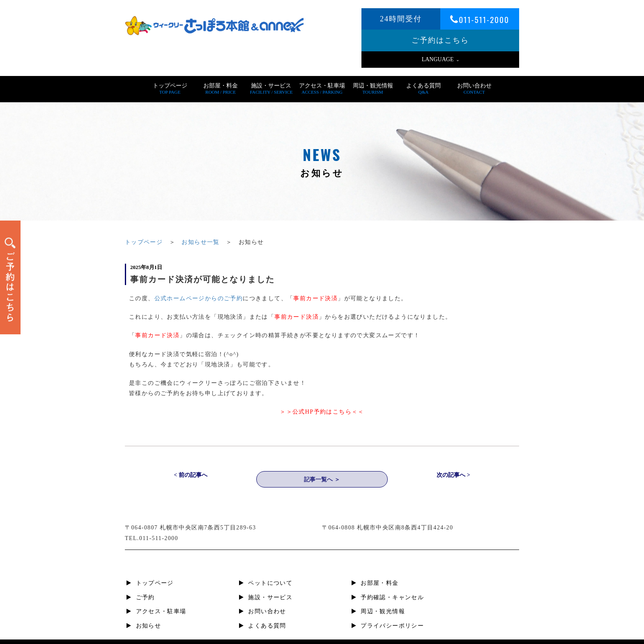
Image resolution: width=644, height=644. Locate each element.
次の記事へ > (453, 476)
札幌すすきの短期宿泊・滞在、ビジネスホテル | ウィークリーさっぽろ (335, 636)
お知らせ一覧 (201, 242)
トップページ (144, 242)
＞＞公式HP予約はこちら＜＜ (322, 412)
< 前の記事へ (190, 476)
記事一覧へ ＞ (322, 480)
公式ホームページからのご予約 (199, 298)
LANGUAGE (440, 59)
